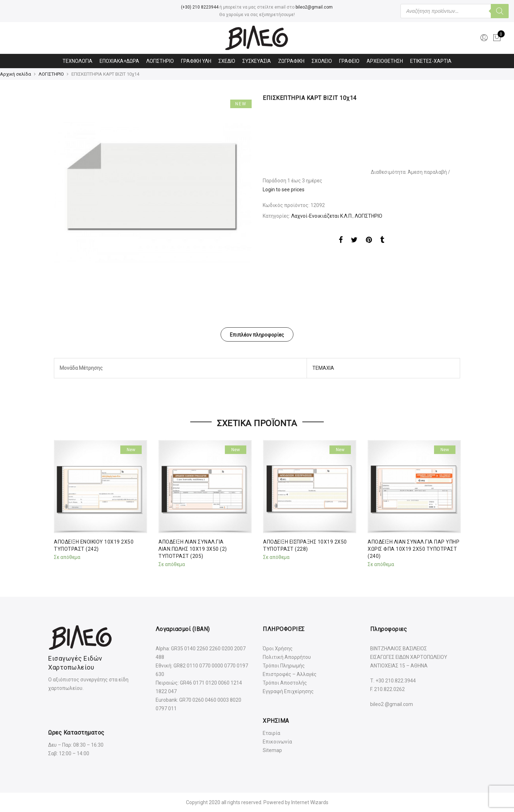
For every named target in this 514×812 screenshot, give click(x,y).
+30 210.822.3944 (396, 681)
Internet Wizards (310, 802)
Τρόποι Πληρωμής (284, 666)
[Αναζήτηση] (500, 11)
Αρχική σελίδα (16, 74)
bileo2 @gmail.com (392, 704)
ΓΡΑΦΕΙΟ (349, 61)
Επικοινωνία (277, 742)
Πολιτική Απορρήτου (287, 657)
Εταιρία (271, 733)
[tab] (257, 334)
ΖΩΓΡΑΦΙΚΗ (291, 61)
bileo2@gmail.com (314, 7)
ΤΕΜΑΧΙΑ (323, 368)
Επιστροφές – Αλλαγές (290, 674)
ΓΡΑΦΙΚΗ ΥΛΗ (196, 61)
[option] (153, 193)
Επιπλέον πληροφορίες (257, 335)
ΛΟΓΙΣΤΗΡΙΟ (160, 61)
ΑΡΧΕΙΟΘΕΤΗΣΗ (385, 61)
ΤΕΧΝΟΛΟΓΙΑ (77, 61)
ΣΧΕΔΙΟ (227, 61)
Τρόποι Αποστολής (285, 683)
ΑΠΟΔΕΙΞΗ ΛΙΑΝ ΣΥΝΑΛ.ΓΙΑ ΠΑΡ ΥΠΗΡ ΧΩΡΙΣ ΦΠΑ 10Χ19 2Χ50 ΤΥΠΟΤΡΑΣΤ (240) (414, 549)
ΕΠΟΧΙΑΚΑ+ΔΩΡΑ (119, 61)
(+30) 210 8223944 (200, 7)
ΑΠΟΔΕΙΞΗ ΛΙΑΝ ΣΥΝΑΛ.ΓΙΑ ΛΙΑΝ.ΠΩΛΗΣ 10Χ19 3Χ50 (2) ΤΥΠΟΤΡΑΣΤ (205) (193, 549)
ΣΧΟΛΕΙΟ (322, 61)
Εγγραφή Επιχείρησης (288, 691)
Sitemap (272, 750)
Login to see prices (284, 190)
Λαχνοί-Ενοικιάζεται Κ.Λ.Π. (322, 216)
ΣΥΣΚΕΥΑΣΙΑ (257, 61)
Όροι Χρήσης (278, 649)
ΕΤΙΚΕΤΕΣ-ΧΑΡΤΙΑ (431, 61)
